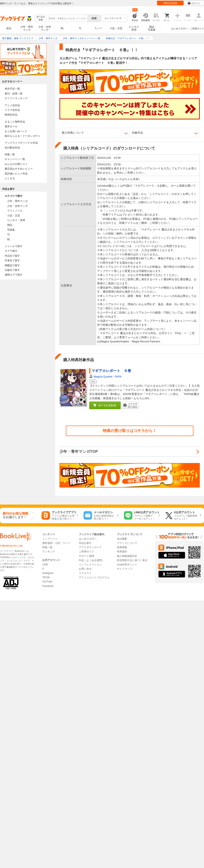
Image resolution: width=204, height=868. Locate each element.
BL (62, 28)
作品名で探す (12, 256)
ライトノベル (15, 211)
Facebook (48, 586)
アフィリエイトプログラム (94, 578)
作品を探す (85, 543)
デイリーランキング (16, 98)
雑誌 (10, 225)
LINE (45, 565)
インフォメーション (90, 565)
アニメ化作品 (12, 105)
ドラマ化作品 (12, 110)
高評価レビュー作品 (16, 174)
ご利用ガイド (197, 29)
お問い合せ (85, 569)
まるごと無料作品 (15, 122)
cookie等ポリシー (127, 565)
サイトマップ (125, 569)
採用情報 (122, 547)
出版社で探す (12, 270)
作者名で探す (12, 260)
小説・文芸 (116, 28)
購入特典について (73, 133)
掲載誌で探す (12, 265)
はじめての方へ (179, 29)
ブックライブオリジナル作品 (21, 143)
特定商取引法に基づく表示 (132, 560)
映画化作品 (11, 115)
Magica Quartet (103, 377)
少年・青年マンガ (27, 28)
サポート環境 (86, 556)
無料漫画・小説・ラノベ (56, 543)
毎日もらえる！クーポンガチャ (23, 136)
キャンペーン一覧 (15, 159)
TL (80, 28)
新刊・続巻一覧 (14, 94)
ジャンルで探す (14, 246)
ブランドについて (127, 543)
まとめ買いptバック (16, 131)
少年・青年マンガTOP (79, 452)
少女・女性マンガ (45, 28)
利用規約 (122, 552)
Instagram (48, 573)
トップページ (50, 539)
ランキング (49, 552)
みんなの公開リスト (16, 164)
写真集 (11, 230)
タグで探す (11, 251)
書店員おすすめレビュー (19, 169)
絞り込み (41, 18)
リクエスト (85, 573)
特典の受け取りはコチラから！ (130, 431)
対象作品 (137, 133)
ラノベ (98, 28)
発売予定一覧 (12, 89)
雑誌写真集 (152, 28)
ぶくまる (10, 178)
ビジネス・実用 (16, 220)
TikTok (46, 577)
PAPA (118, 377)
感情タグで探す (14, 275)
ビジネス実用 (134, 28)
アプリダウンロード (90, 547)
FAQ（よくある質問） (92, 560)
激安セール (11, 126)
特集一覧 (10, 154)
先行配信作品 (12, 148)
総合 (9, 28)
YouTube (47, 582)
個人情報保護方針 (127, 556)
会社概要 (122, 539)
